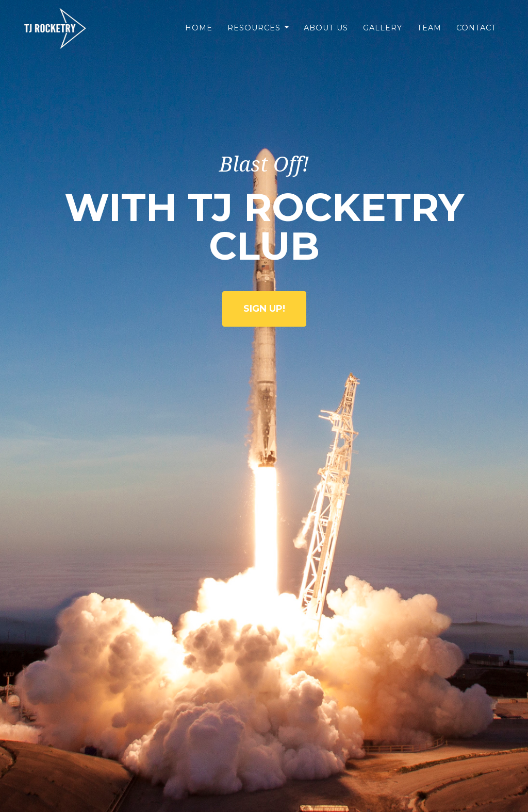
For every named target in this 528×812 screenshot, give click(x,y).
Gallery (383, 36)
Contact (476, 36)
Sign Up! (264, 309)
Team (429, 36)
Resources (255, 36)
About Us (326, 36)
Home (199, 36)
